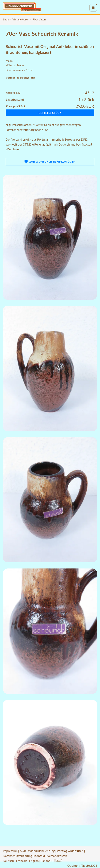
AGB (23, 851)
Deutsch (8, 861)
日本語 (58, 861)
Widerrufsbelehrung (41, 851)
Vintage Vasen (21, 19)
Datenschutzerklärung (18, 856)
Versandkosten (22, 125)
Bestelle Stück (50, 113)
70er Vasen (39, 19)
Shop (6, 19)
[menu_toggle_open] (93, 8)
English (34, 861)
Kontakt (40, 856)
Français (22, 861)
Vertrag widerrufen (70, 851)
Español (46, 861)
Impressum (10, 851)
